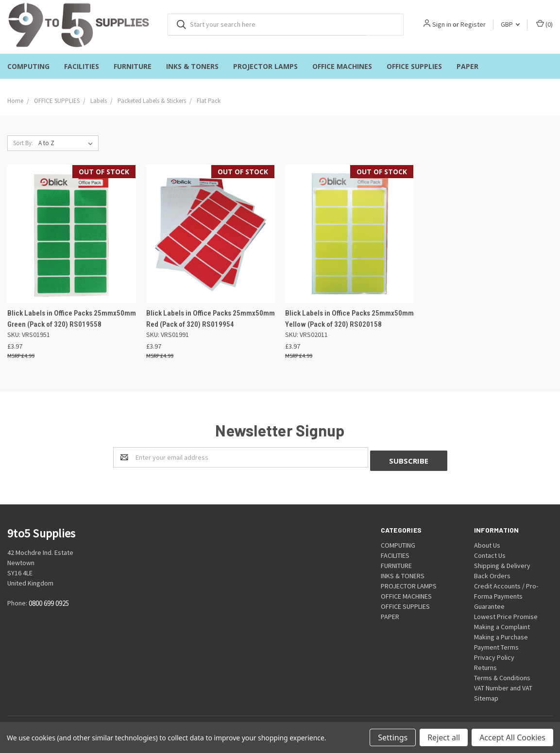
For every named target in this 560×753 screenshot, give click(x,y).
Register (473, 24)
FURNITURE (133, 66)
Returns (485, 664)
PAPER (467, 66)
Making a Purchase (501, 634)
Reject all (444, 737)
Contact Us (490, 552)
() (544, 24)
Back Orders (492, 572)
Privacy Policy (494, 654)
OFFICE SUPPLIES (414, 66)
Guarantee (489, 603)
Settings (393, 737)
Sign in (442, 24)
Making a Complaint (502, 623)
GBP (510, 24)
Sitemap (486, 695)
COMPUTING (28, 66)
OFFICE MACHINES (342, 66)
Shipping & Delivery (502, 562)
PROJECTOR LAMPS (265, 66)
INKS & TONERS (192, 66)
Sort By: (23, 143)
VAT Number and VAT (503, 685)
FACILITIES (82, 66)
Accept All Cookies (512, 737)
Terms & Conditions (502, 674)
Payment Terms (496, 644)
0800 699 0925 (49, 600)
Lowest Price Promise (506, 613)
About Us (487, 542)
